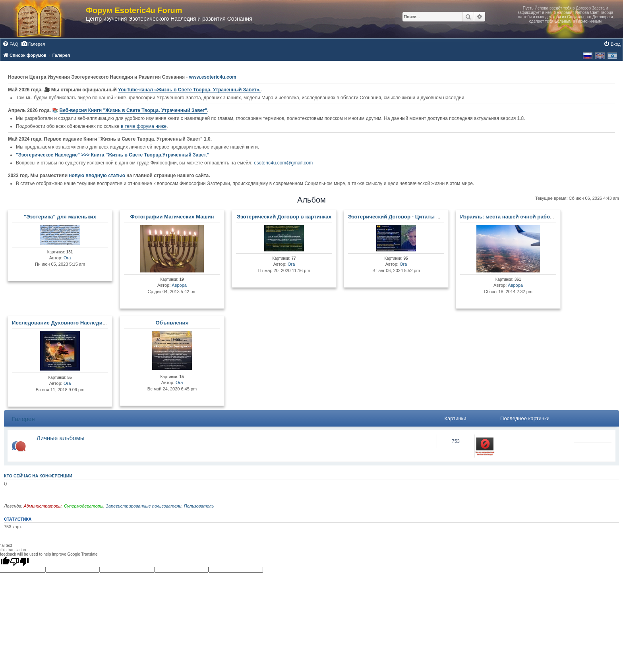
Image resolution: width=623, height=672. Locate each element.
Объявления (172, 323)
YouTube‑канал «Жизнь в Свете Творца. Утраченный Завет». (189, 90)
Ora (67, 258)
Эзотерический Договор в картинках (284, 217)
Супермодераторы (84, 506)
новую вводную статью (98, 176)
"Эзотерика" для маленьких (60, 217)
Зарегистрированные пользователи (144, 506)
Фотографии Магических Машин (172, 217)
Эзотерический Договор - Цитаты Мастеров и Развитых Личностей (435, 217)
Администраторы (42, 506)
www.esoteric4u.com (213, 77)
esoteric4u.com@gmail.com (283, 163)
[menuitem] (10, 44)
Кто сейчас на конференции (38, 476)
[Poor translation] (19, 562)
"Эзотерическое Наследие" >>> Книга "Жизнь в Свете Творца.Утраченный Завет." (113, 155)
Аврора (179, 285)
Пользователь (199, 506)
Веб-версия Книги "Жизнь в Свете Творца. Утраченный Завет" (133, 110)
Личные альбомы (61, 438)
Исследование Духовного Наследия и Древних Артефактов (89, 323)
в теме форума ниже (144, 126)
